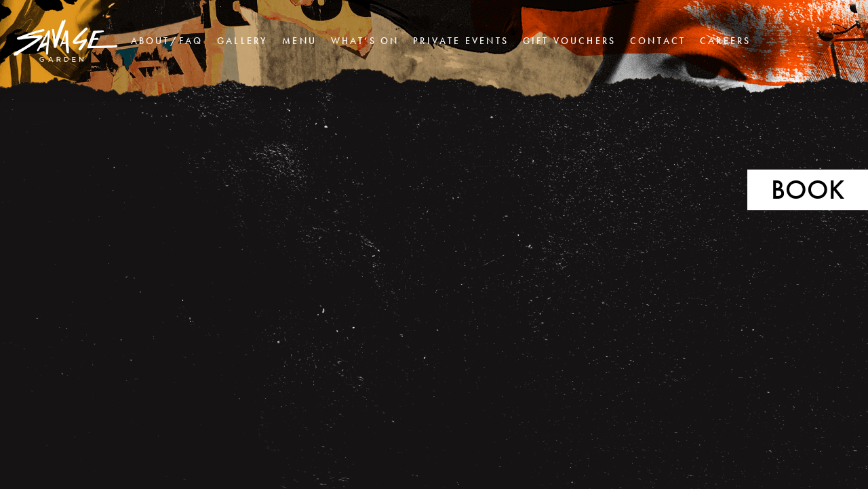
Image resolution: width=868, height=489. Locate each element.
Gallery (242, 41)
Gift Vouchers (570, 41)
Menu (299, 41)
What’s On (365, 41)
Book (808, 190)
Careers (725, 41)
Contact (658, 41)
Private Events (461, 41)
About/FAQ (167, 41)
